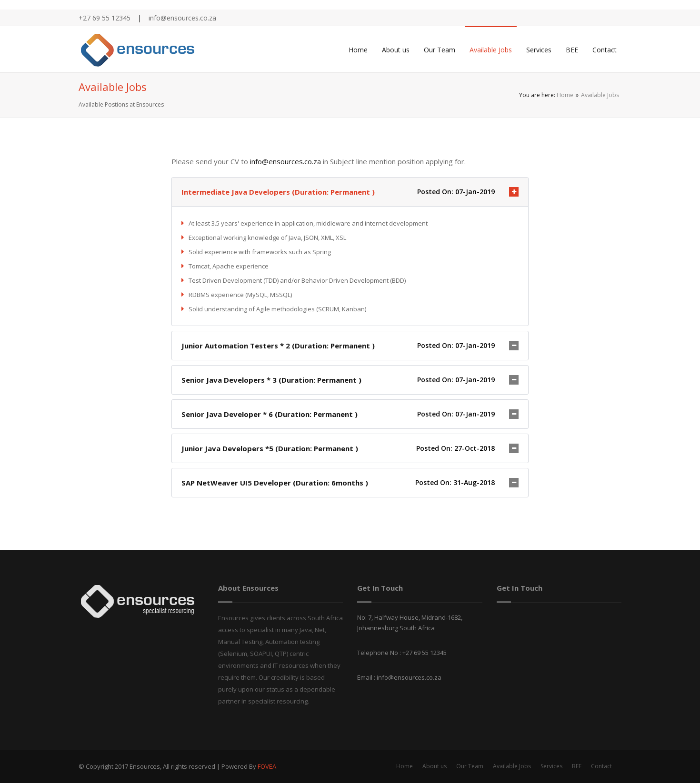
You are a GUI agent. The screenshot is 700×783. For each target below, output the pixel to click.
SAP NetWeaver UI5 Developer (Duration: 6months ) (275, 483)
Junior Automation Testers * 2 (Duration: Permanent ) (278, 346)
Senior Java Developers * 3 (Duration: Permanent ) (271, 380)
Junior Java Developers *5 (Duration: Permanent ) (270, 448)
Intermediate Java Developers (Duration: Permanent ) (278, 192)
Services (539, 50)
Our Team (440, 50)
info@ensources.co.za (285, 161)
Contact (605, 50)
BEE (572, 50)
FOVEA (267, 766)
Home (358, 50)
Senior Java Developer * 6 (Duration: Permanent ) (270, 414)
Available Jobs (491, 50)
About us (396, 50)
